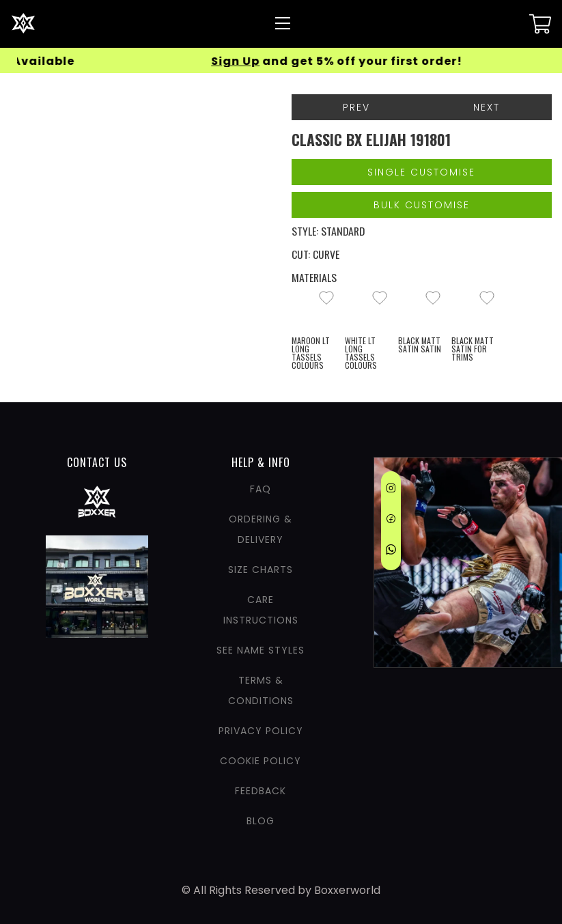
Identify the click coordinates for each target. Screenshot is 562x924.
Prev (356, 107)
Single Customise (421, 172)
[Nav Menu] (283, 23)
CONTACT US (97, 462)
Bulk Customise (422, 205)
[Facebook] (391, 521)
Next (487, 107)
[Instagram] (391, 490)
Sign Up (251, 61)
